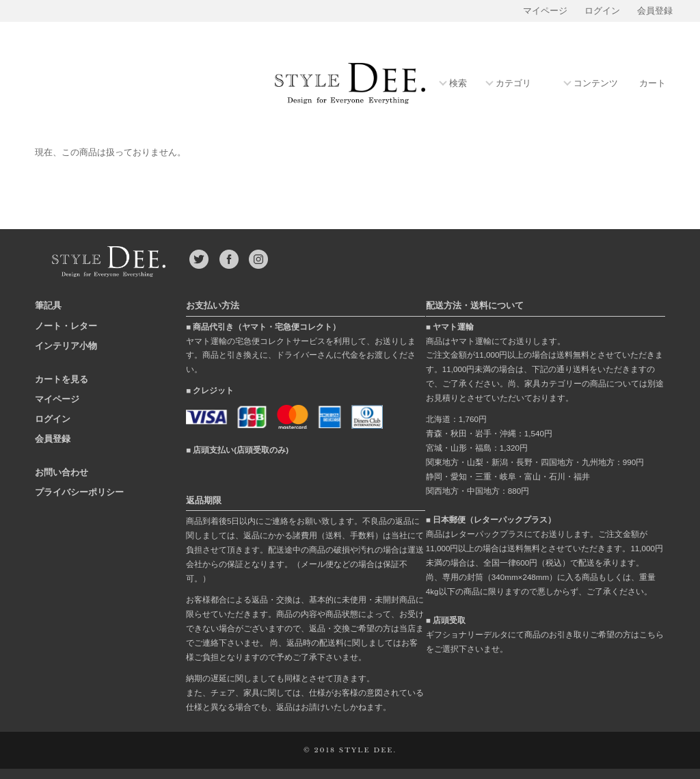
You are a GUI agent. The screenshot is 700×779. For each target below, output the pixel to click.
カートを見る (62, 379)
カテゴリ (513, 84)
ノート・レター (66, 326)
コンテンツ (596, 84)
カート (652, 83)
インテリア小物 (66, 346)
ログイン (602, 11)
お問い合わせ (62, 472)
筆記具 (48, 305)
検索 (458, 84)
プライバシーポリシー (79, 492)
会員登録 (655, 11)
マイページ (545, 11)
